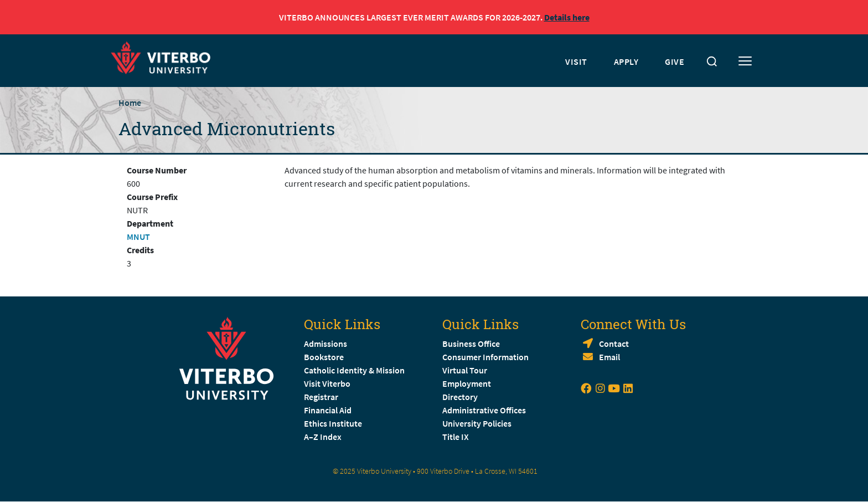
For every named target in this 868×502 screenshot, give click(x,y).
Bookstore (324, 357)
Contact (614, 344)
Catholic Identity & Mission (354, 370)
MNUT (138, 237)
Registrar (321, 397)
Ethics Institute (333, 423)
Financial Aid (328, 410)
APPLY (626, 62)
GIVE (675, 62)
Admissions (325, 344)
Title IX (456, 437)
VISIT (576, 62)
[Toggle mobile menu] (745, 62)
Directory (461, 397)
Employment (467, 383)
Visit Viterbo (327, 383)
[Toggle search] (712, 62)
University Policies (477, 423)
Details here (567, 17)
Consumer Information (485, 357)
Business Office (471, 344)
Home (130, 103)
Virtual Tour (465, 370)
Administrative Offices (484, 410)
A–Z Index (323, 437)
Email (609, 357)
